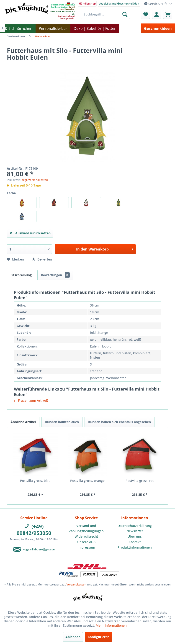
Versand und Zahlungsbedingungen (86, 528)
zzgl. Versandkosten (35, 180)
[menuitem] (87, 3)
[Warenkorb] (168, 14)
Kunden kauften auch (62, 422)
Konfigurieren (99, 637)
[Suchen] (125, 14)
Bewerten (42, 259)
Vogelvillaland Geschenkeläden (119, 4)
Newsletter (135, 531)
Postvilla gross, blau (35, 481)
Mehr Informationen (111, 625)
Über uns (135, 536)
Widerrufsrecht (86, 536)
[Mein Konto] (157, 14)
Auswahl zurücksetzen (30, 232)
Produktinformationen (135, 547)
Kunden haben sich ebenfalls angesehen (120, 422)
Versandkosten (76, 584)
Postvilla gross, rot (140, 481)
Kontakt (135, 542)
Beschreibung (21, 275)
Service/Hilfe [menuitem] (156, 4)
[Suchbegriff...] (106, 14)
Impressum (86, 547)
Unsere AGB (86, 542)
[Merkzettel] (145, 14)
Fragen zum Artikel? (31, 400)
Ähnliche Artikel (23, 422)
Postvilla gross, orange (87, 481)
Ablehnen (73, 637)
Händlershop (87, 4)
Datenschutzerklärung (135, 526)
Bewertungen (55, 275)
